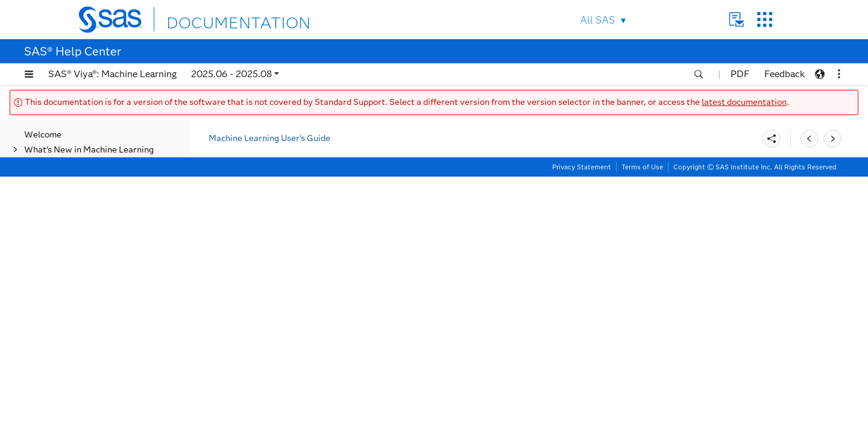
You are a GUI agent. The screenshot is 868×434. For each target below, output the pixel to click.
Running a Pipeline (85, 311)
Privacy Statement (582, 424)
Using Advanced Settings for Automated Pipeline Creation (106, 200)
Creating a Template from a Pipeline (102, 291)
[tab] (113, 271)
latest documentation (744, 102)
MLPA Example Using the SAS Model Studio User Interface (108, 251)
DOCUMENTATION (210, 19)
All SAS (597, 20)
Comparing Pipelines (89, 367)
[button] (29, 74)
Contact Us (736, 20)
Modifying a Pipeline (90, 271)
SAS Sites (765, 20)
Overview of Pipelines (92, 135)
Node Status (73, 326)
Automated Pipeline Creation (106, 180)
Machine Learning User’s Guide (269, 138)
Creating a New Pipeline (96, 150)
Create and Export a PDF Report (98, 387)
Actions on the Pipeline (94, 165)
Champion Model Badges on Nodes (102, 347)
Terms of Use (642, 424)
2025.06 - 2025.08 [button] (231, 74)
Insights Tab (72, 407)
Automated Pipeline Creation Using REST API (106, 225)
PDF (740, 74)
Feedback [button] (785, 74)
